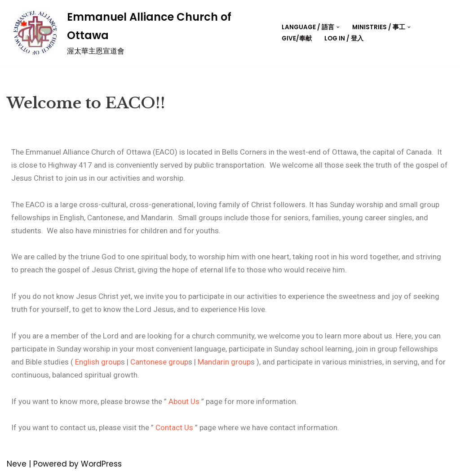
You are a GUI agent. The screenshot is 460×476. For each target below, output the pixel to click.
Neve (17, 464)
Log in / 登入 (344, 38)
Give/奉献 (297, 38)
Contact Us (174, 427)
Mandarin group (224, 362)
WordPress (101, 464)
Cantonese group (159, 362)
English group (98, 362)
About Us (184, 401)
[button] (338, 27)
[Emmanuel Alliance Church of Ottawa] (132, 33)
